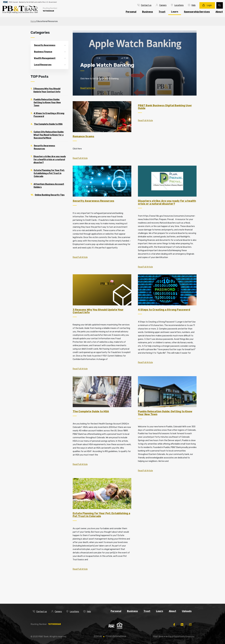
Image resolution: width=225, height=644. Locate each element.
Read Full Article (88, 88)
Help (192, 5)
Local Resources (43, 65)
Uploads (187, 611)
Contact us (144, 5)
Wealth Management (45, 58)
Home (33, 21)
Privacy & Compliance (116, 636)
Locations (177, 5)
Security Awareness (45, 45)
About (172, 611)
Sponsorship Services (197, 12)
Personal (131, 12)
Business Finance (43, 52)
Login (207, 5)
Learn (175, 12)
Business (147, 12)
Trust (162, 12)
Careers (161, 5)
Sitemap (98, 636)
